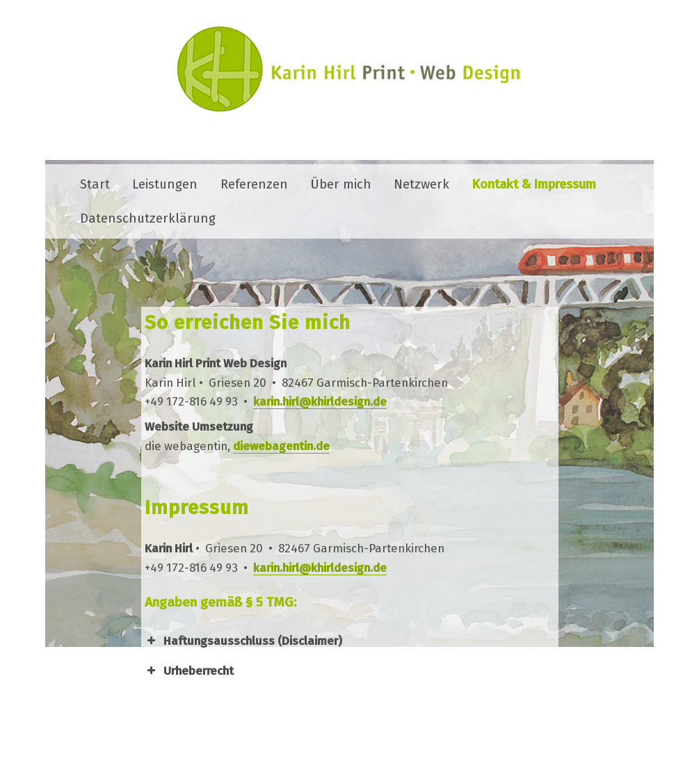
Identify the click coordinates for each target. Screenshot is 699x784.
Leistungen (165, 184)
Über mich (341, 184)
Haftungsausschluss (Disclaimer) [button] (243, 641)
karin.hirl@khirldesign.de (320, 401)
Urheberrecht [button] (189, 671)
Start (95, 184)
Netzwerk (421, 184)
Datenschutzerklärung (148, 218)
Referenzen (254, 184)
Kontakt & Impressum (534, 184)
